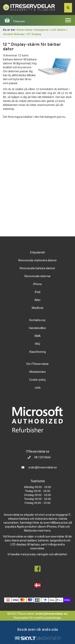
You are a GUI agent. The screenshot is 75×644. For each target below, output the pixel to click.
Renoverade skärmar (38, 276)
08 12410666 (42, 457)
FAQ (37, 344)
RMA (38, 336)
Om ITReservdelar (37, 364)
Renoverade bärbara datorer (37, 268)
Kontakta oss (37, 320)
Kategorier (42, 30)
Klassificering (38, 352)
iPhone (37, 284)
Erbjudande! (38, 252)
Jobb (37, 388)
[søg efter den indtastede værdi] (68, 8)
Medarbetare (38, 372)
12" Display (34, 34)
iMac (37, 300)
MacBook (38, 308)
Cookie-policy (37, 380)
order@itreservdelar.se (43, 467)
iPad (37, 292)
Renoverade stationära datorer (38, 260)
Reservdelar (25, 30)
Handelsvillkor (38, 328)
